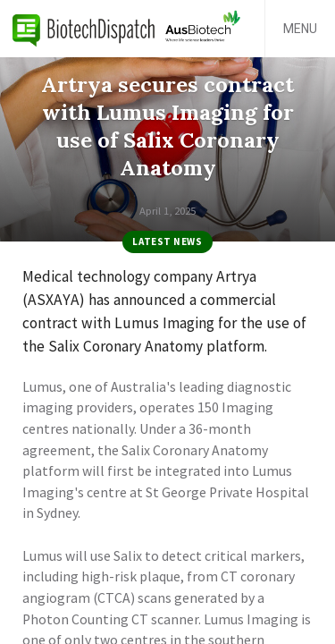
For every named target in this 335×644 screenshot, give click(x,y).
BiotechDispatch (84, 29)
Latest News (167, 241)
